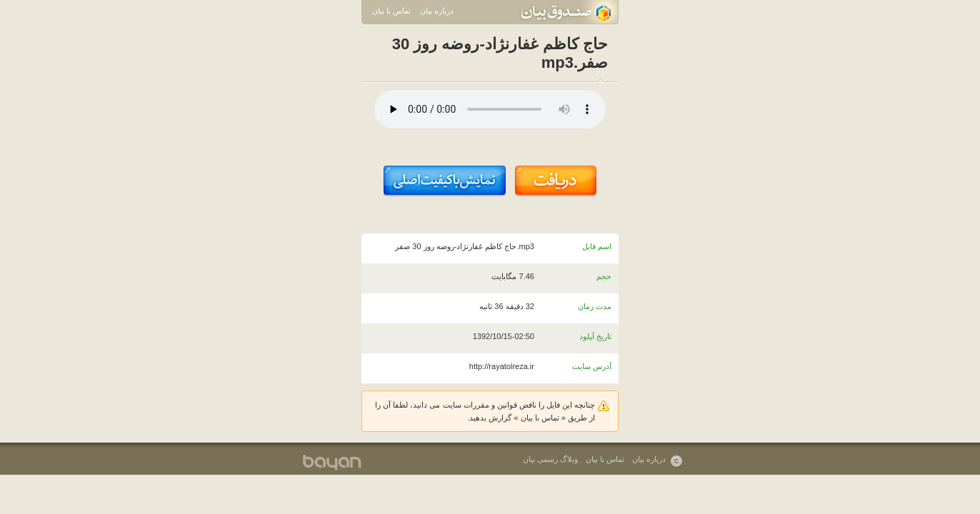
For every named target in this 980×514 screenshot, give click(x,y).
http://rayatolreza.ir (502, 366)
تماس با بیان (391, 11)
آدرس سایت (592, 366)
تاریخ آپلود (595, 336)
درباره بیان (437, 11)
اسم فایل (597, 246)
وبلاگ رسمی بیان (550, 459)
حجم (604, 276)
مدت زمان (595, 306)
